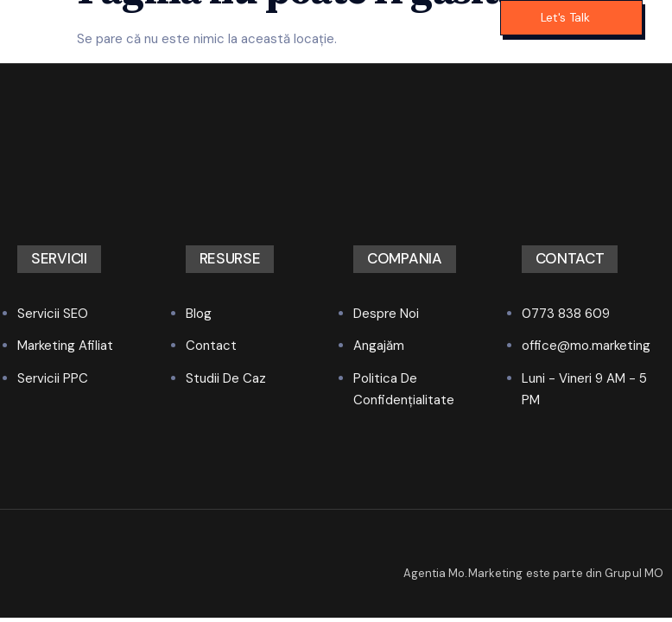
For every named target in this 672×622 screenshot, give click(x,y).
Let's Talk (565, 17)
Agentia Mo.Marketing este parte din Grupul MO (534, 573)
